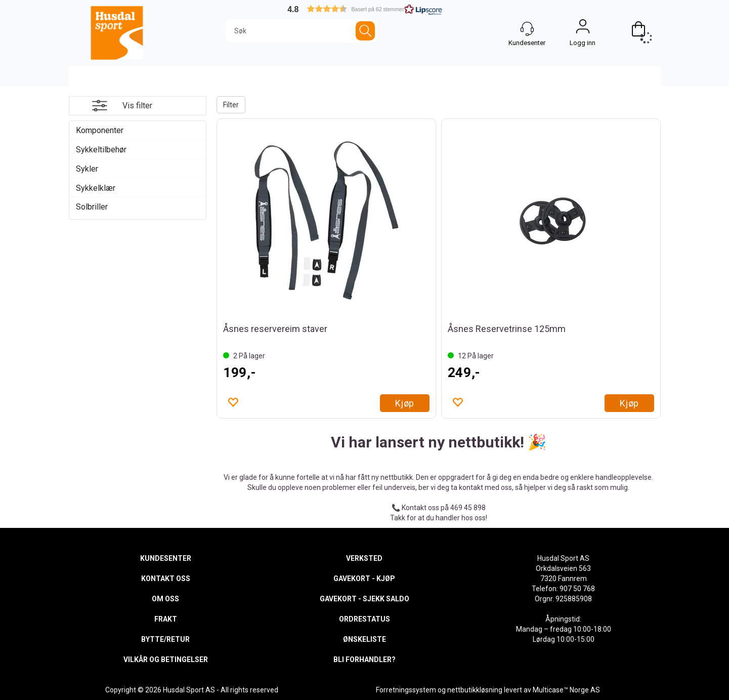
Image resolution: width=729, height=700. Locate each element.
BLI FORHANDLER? (364, 660)
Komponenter (100, 130)
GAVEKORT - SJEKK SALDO (364, 599)
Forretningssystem (406, 690)
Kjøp (405, 403)
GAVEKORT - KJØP (364, 579)
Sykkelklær (96, 188)
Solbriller (92, 207)
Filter (231, 105)
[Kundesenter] (527, 29)
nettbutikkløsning (475, 690)
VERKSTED (364, 558)
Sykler (87, 169)
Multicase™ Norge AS (566, 690)
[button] (365, 9)
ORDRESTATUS (364, 619)
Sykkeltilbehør (101, 150)
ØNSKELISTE (364, 639)
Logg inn (583, 29)
